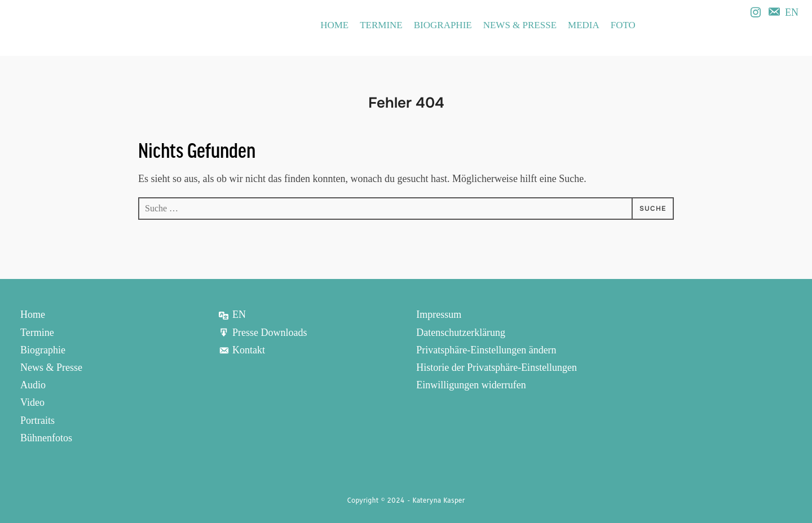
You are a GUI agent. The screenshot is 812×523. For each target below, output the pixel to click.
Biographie (443, 25)
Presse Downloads (263, 332)
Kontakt (242, 349)
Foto (623, 25)
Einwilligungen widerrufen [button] (471, 384)
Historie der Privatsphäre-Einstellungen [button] (497, 366)
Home (334, 25)
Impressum (439, 314)
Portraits (37, 418)
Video (32, 401)
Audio (33, 384)
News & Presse (520, 25)
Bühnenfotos (46, 435)
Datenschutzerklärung (461, 332)
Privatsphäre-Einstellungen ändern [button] (486, 349)
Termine (381, 25)
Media (584, 25)
